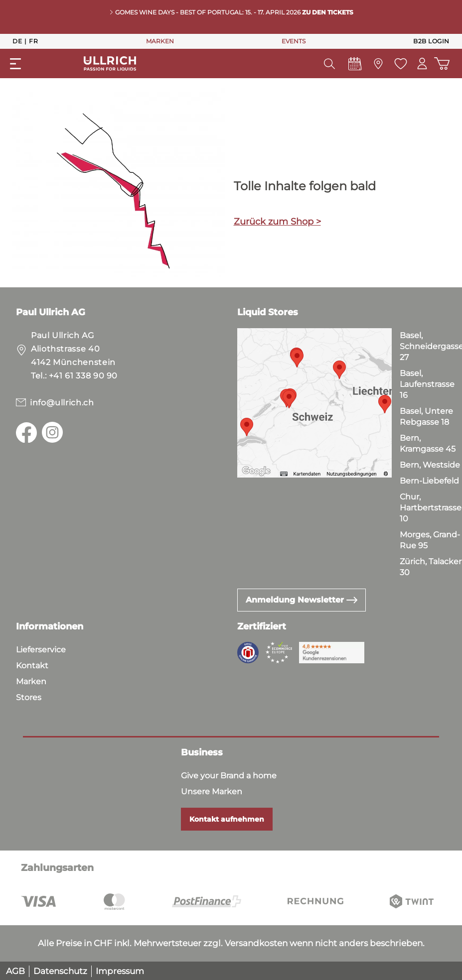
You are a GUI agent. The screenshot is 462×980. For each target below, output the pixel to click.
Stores (29, 697)
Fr (33, 41)
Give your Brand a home (229, 776)
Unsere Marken (212, 792)
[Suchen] (329, 64)
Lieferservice (41, 650)
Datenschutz (60, 971)
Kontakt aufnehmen (227, 819)
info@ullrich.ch (62, 403)
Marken (31, 681)
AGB (15, 971)
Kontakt (32, 666)
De (17, 41)
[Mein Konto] (422, 63)
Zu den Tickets (328, 12)
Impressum (120, 971)
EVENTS (294, 41)
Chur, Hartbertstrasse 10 (431, 508)
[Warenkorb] (442, 63)
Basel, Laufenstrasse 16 (427, 384)
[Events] (355, 66)
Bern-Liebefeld (429, 481)
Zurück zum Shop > (277, 222)
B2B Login (431, 41)
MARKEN (160, 41)
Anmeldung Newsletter (302, 600)
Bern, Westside (430, 465)
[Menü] (15, 64)
